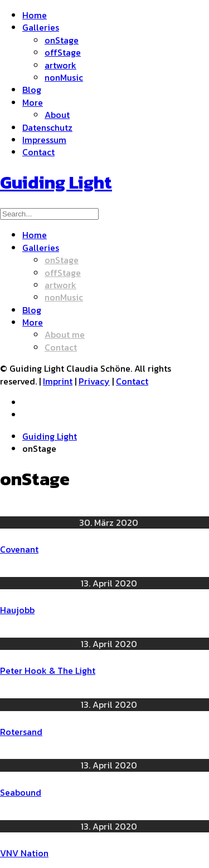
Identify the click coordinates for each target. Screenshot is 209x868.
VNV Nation (24, 853)
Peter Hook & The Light (48, 670)
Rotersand (21, 732)
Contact (132, 381)
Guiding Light (50, 436)
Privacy (94, 381)
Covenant (19, 549)
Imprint (58, 381)
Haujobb (17, 610)
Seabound (21, 792)
